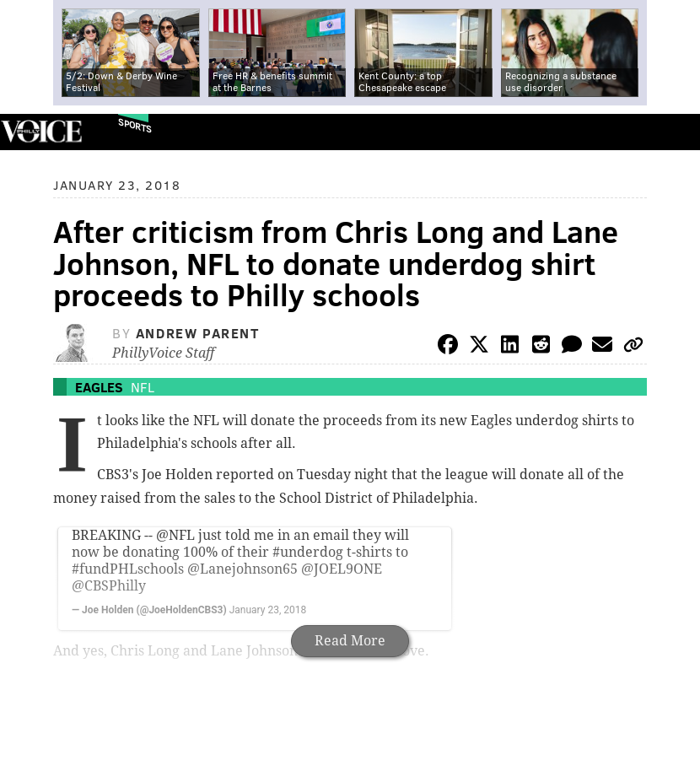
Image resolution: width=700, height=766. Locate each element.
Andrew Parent (198, 333)
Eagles (99, 387)
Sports (135, 125)
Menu (673, 132)
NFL (143, 387)
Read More (350, 641)
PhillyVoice (41, 131)
